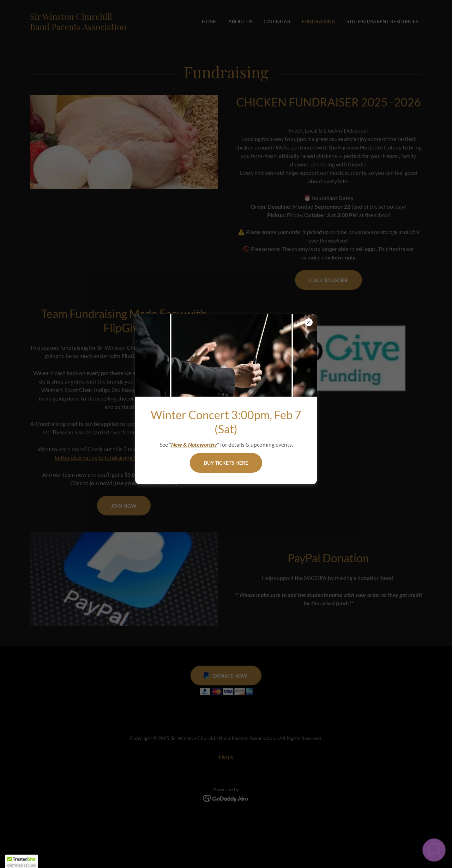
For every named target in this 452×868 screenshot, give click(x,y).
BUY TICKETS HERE (226, 463)
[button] (434, 850)
